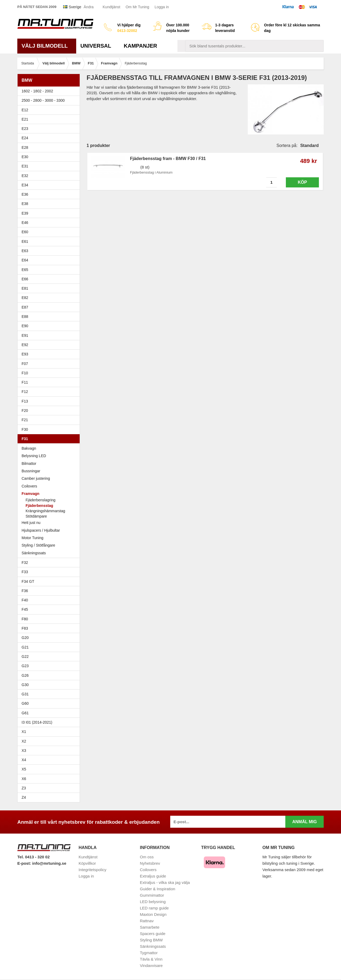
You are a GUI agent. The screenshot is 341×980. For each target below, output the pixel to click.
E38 (50, 204)
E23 (50, 129)
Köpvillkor (87, 863)
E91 (50, 335)
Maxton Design (153, 914)
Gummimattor (152, 895)
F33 (25, 572)
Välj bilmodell (47, 46)
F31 (50, 439)
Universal (98, 46)
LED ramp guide (154, 908)
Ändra (89, 7)
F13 (50, 401)
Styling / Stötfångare (38, 545)
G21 (25, 647)
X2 (24, 741)
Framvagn (50, 494)
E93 (50, 354)
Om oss (147, 857)
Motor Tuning (33, 538)
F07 (50, 364)
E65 (50, 270)
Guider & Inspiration (158, 889)
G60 (25, 703)
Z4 (50, 797)
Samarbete (150, 927)
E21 (50, 119)
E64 (50, 260)
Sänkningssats (50, 553)
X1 (50, 732)
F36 (25, 591)
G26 (25, 675)
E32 (25, 176)
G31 (25, 694)
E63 (50, 251)
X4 (50, 760)
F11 (50, 382)
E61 (50, 241)
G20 (25, 638)
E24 (50, 138)
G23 (25, 666)
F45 (25, 609)
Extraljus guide (153, 876)
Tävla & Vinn (151, 959)
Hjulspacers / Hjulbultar (41, 530)
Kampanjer (141, 46)
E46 (50, 223)
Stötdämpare (36, 516)
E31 (25, 166)
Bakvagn (50, 448)
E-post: (25, 863)
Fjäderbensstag (39, 506)
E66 (50, 279)
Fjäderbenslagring (40, 500)
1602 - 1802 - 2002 (50, 91)
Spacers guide (153, 934)
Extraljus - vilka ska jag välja (165, 882)
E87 (50, 307)
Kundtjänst (111, 7)
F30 (50, 429)
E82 (50, 298)
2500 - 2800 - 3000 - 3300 (50, 100)
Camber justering (36, 478)
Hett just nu (31, 523)
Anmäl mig (305, 822)
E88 (50, 317)
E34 (50, 185)
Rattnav (147, 921)
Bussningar (50, 471)
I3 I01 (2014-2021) (37, 722)
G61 (25, 713)
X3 (50, 751)
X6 (24, 779)
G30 (25, 685)
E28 (50, 147)
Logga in (162, 7)
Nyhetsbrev (150, 863)
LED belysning (153, 902)
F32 (25, 563)
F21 (25, 420)
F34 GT (50, 581)
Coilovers (29, 486)
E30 (50, 157)
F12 (50, 392)
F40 (25, 600)
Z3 (50, 788)
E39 (50, 213)
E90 (50, 326)
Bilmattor (29, 464)
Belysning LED (34, 456)
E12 (50, 110)
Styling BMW (151, 940)
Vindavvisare (151, 965)
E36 (50, 194)
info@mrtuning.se (49, 863)
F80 (25, 619)
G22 (25, 657)
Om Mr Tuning (137, 7)
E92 (50, 345)
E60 (50, 232)
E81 (50, 288)
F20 (50, 411)
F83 (25, 628)
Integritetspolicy (92, 870)
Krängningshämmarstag (45, 511)
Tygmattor (149, 953)
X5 (50, 769)
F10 (50, 373)
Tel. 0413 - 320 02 (33, 857)
